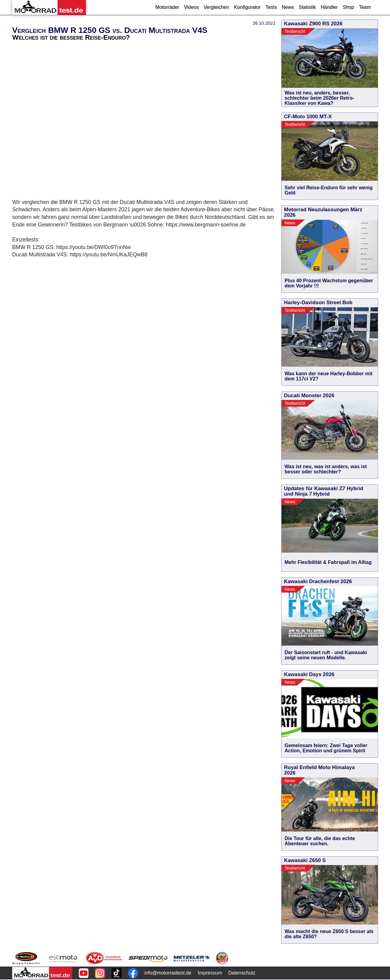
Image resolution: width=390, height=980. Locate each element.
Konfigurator (247, 7)
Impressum (210, 973)
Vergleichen (216, 7)
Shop (348, 7)
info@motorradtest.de (168, 973)
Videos (191, 7)
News (288, 7)
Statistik (307, 7)
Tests (271, 7)
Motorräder (167, 7)
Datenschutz (242, 973)
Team (365, 7)
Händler (329, 7)
